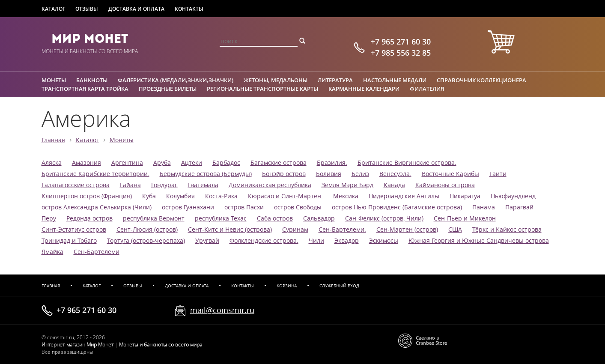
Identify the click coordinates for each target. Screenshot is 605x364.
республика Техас (221, 218)
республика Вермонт (154, 218)
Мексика (346, 196)
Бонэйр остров (284, 174)
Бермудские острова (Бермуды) (206, 174)
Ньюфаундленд (513, 196)
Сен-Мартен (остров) (407, 230)
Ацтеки (192, 163)
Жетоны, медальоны (276, 80)
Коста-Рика (221, 196)
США (455, 230)
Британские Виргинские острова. (407, 163)
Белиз (360, 174)
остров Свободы (298, 207)
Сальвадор (319, 218)
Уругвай (207, 241)
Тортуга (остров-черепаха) (146, 241)
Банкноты (92, 80)
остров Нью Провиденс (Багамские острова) (397, 207)
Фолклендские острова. (264, 241)
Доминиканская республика (270, 185)
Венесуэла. (395, 174)
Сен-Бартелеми (97, 252)
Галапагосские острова (76, 185)
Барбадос (226, 163)
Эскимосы (384, 241)
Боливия (329, 174)
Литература (335, 80)
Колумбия (180, 196)
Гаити (498, 174)
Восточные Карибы (450, 174)
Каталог (53, 9)
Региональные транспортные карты (262, 89)
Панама (484, 207)
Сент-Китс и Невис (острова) (230, 230)
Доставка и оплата (136, 9)
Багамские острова (279, 163)
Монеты (54, 80)
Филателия (427, 89)
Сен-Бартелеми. (342, 230)
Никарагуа (465, 196)
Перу (49, 218)
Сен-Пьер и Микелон (465, 218)
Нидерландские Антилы (404, 196)
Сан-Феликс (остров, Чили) (384, 218)
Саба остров (275, 218)
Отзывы (87, 9)
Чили (316, 241)
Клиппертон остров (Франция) (87, 196)
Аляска (52, 163)
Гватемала (203, 185)
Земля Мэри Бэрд (347, 185)
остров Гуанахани (188, 207)
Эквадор (347, 241)
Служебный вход (339, 286)
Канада (394, 185)
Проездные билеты (168, 89)
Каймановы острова (445, 185)
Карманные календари (364, 89)
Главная (53, 140)
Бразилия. (332, 163)
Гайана (130, 185)
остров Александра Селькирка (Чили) (97, 207)
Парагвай (519, 207)
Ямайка (52, 252)
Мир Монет (90, 39)
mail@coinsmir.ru (222, 310)
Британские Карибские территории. (95, 174)
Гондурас (164, 185)
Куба (149, 196)
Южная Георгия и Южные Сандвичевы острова (479, 241)
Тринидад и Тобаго (69, 241)
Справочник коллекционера (481, 80)
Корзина (287, 286)
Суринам (295, 230)
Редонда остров (89, 218)
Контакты (189, 9)
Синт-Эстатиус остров (74, 230)
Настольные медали (395, 80)
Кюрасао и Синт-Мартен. (285, 196)
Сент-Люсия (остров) (147, 230)
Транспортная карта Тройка (85, 89)
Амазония (86, 163)
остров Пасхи (244, 207)
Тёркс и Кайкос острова (507, 230)
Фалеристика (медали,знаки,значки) (176, 80)
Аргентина (127, 163)
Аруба (162, 163)
